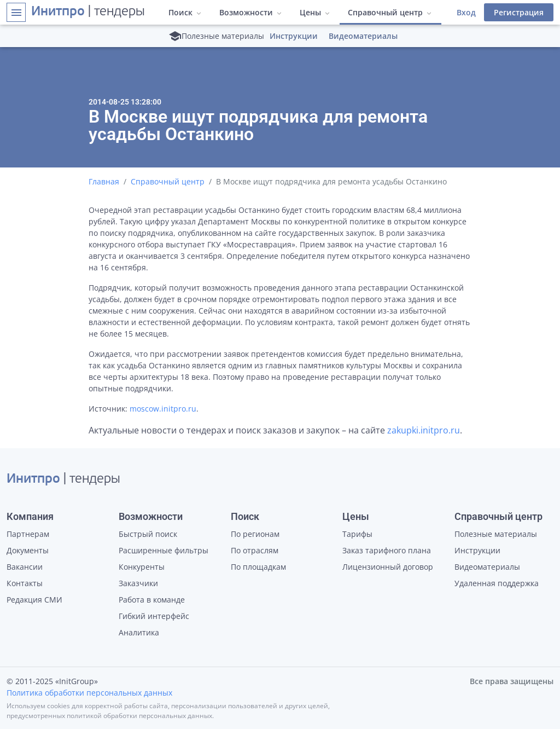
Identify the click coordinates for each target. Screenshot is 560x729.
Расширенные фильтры (164, 550)
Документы (28, 550)
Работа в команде (152, 600)
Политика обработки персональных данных (89, 693)
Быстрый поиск (148, 534)
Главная (104, 181)
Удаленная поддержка (497, 583)
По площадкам (258, 567)
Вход (466, 12)
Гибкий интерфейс (154, 616)
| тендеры (88, 12)
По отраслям (255, 550)
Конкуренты (142, 567)
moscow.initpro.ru (163, 409)
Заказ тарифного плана (387, 550)
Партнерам (28, 534)
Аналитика (139, 632)
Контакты (25, 583)
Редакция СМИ (34, 600)
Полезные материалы (496, 534)
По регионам (255, 534)
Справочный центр (168, 181)
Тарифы (357, 534)
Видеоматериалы (363, 36)
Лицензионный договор (388, 567)
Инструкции (294, 36)
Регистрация (519, 12)
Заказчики (138, 583)
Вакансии (25, 567)
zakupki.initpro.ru (424, 430)
